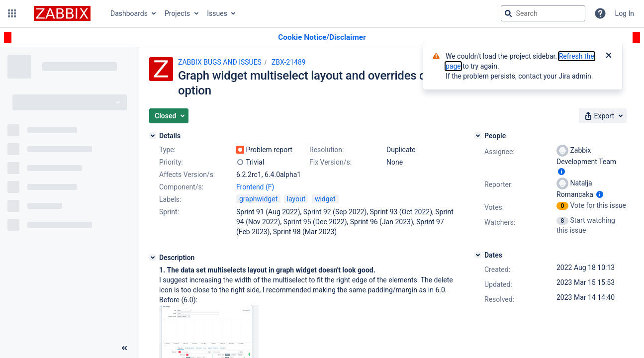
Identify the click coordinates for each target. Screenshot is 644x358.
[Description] (153, 258)
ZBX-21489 (289, 62)
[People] (478, 136)
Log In (625, 13)
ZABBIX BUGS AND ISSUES (220, 62)
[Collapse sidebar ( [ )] (124, 348)
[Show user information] (561, 172)
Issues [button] (217, 13)
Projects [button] (177, 13)
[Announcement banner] (322, 38)
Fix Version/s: (330, 162)
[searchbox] (543, 13)
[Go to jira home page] (62, 13)
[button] (12, 13)
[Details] (153, 136)
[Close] (609, 56)
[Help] (600, 13)
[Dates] (478, 255)
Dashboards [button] (129, 13)
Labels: (170, 199)
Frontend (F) (255, 187)
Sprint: (169, 212)
